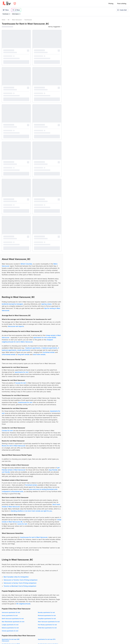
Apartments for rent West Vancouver (13, 534)
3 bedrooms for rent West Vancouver (49, 545)
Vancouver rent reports (16, 105)
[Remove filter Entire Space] (20, 14)
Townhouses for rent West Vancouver (13, 540)
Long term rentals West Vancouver (48, 558)
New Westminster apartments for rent (13, 400)
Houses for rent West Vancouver (11, 543)
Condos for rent (7, 209)
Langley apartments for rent (10, 403)
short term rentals (39, 133)
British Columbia (26, 42)
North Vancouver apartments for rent (13, 397)
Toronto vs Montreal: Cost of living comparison (20, 364)
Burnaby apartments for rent (46, 391)
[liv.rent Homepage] (7, 4)
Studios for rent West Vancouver (48, 536)
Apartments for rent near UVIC (11, 436)
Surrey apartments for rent (10, 394)
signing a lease (46, 82)
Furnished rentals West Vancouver (12, 558)
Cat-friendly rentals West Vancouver (13, 570)
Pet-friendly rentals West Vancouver (13, 564)
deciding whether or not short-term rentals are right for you (31, 289)
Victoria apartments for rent (10, 409)
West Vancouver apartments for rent (49, 400)
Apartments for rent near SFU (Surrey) (49, 436)
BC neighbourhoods (23, 382)
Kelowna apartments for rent (10, 406)
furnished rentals (49, 131)
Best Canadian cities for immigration (16, 355)
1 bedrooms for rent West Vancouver (49, 539)
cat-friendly (6, 250)
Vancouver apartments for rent (11, 391)
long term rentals (24, 133)
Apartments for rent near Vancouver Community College (13, 428)
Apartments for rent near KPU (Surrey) (49, 444)
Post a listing (122, 4)
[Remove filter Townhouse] (9, 14)
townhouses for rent (25, 181)
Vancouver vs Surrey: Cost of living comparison (20, 361)
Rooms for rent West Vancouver (11, 546)
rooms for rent (22, 302)
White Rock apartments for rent (47, 406)
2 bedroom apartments (49, 126)
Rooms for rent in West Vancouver (14, 224)
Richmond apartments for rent (47, 394)
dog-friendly (53, 248)
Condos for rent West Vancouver (12, 537)
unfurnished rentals (9, 133)
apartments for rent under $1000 (45, 116)
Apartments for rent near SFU (47, 418)
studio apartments (24, 129)
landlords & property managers (13, 82)
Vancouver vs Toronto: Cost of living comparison (21, 358)
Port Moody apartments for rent (47, 403)
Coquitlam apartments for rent (47, 397)
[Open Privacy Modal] (15, 4)
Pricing (111, 4)
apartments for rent (22, 151)
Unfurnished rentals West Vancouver (13, 561)
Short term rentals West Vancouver (48, 561)
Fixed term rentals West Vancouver (48, 569)
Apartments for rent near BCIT (11, 422)
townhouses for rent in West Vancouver (34, 316)
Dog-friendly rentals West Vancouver (13, 567)
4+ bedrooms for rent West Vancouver (49, 548)
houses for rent (21, 161)
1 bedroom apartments (33, 126)
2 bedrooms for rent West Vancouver (49, 542)
